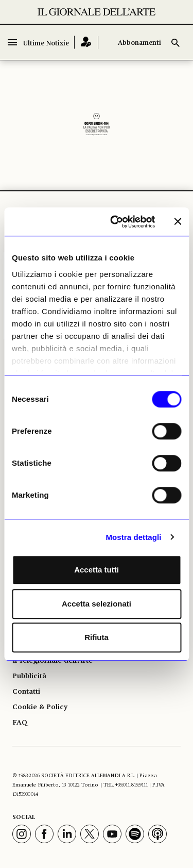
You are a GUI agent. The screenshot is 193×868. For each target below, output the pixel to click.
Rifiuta (97, 637)
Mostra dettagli (133, 537)
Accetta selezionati (97, 604)
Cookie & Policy (40, 707)
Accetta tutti (97, 570)
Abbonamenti (139, 43)
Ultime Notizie (46, 44)
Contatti (26, 692)
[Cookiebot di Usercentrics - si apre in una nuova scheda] (115, 222)
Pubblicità (29, 676)
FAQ (20, 723)
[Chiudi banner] (178, 222)
